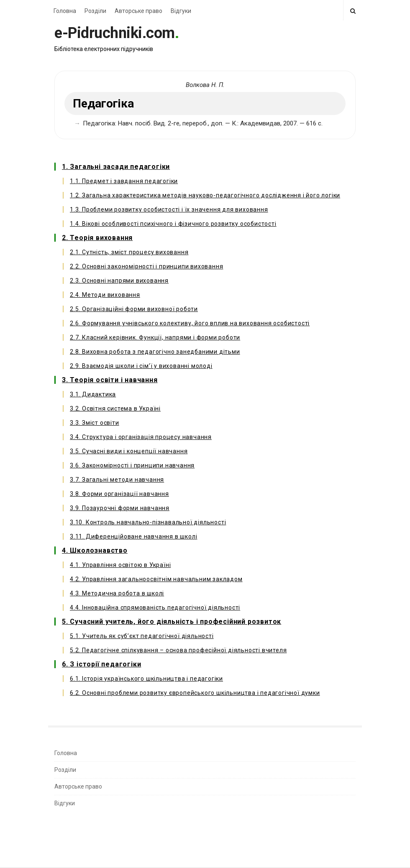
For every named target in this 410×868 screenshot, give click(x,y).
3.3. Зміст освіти (95, 423)
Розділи (95, 11)
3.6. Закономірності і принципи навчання (132, 465)
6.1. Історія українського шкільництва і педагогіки (146, 679)
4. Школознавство (95, 550)
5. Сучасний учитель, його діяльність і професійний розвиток (172, 622)
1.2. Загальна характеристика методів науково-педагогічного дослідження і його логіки (205, 195)
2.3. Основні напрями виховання (119, 281)
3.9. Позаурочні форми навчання (120, 508)
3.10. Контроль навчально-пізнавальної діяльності (148, 522)
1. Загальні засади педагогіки (116, 167)
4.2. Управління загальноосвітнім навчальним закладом (156, 579)
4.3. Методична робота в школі (117, 593)
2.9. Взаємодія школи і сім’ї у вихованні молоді (141, 366)
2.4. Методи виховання (105, 295)
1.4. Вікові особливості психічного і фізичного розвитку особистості (173, 224)
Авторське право (138, 11)
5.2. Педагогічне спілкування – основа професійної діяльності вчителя (178, 650)
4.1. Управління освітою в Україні (120, 565)
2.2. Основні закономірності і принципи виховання (146, 266)
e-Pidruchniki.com (115, 33)
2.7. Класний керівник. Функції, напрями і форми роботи (155, 337)
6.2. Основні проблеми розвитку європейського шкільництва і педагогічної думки (195, 693)
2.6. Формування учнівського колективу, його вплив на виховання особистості (190, 323)
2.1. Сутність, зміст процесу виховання (129, 252)
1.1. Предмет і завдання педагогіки (124, 181)
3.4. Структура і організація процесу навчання (141, 437)
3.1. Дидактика (93, 394)
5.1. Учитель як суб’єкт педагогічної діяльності (142, 636)
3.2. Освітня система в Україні (115, 408)
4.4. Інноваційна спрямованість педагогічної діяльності (155, 608)
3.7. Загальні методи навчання (117, 480)
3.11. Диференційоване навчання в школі (133, 536)
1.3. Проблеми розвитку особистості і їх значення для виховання (169, 209)
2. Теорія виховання (97, 238)
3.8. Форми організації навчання (119, 494)
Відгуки (181, 11)
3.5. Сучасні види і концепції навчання (129, 451)
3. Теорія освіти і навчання (110, 380)
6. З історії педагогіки (101, 664)
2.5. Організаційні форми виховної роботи (134, 309)
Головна (65, 11)
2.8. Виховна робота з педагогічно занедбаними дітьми (155, 352)
